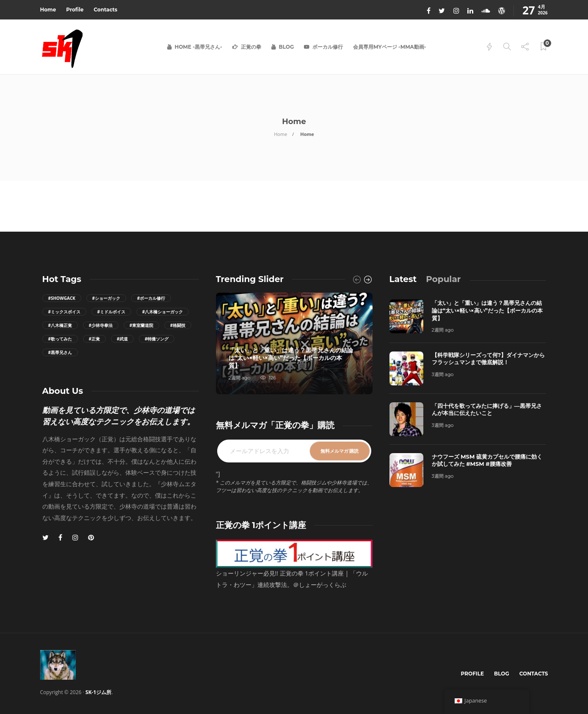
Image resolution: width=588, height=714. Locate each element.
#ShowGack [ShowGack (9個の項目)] (62, 298)
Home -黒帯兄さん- (199, 47)
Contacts (105, 10)
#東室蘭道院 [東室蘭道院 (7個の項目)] (141, 325)
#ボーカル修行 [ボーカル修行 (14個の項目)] (151, 298)
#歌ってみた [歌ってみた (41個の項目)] (60, 339)
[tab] (403, 279)
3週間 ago (443, 374)
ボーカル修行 (328, 47)
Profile (75, 10)
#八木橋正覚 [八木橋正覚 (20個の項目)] (60, 325)
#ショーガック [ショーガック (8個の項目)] (106, 298)
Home (48, 10)
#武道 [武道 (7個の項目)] (122, 339)
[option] (294, 344)
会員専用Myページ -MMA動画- (389, 47)
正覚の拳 (251, 47)
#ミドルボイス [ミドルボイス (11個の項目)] (111, 312)
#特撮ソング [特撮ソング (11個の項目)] (157, 339)
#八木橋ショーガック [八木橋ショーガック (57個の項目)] (163, 312)
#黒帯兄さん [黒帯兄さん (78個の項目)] (60, 352)
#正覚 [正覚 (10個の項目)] (94, 339)
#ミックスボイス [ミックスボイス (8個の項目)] (64, 312)
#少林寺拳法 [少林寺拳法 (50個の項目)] (101, 325)
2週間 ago (240, 378)
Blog (287, 47)
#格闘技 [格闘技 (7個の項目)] (178, 325)
